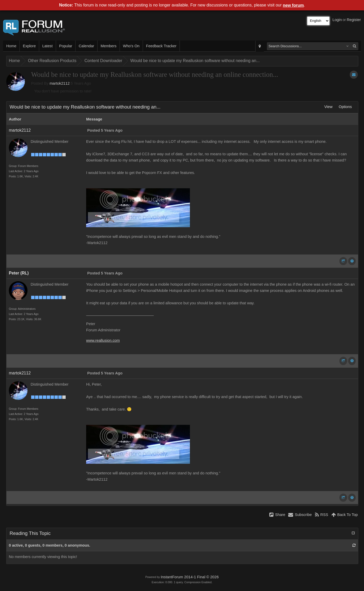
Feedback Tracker (161, 46)
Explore (29, 46)
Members (109, 46)
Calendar (86, 46)
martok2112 (60, 83)
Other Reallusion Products (52, 61)
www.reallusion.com (103, 340)
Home (11, 46)
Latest (47, 46)
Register (354, 20)
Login (337, 20)
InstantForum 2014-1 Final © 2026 (190, 577)
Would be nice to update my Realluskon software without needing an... (195, 61)
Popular (66, 46)
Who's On (131, 46)
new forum (293, 5)
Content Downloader (103, 61)
